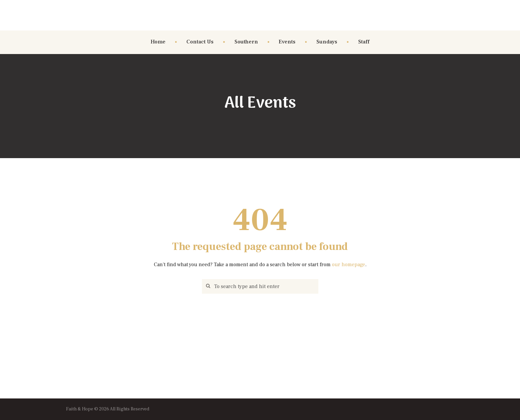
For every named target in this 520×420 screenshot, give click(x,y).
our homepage (349, 265)
